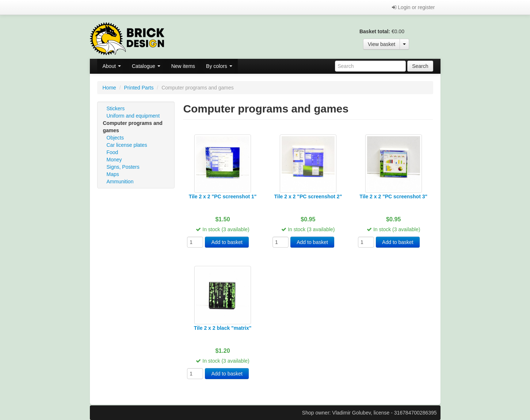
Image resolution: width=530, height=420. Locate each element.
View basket (382, 44)
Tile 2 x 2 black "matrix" (223, 328)
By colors (219, 66)
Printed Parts (139, 88)
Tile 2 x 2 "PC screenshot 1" (223, 196)
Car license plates (127, 145)
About (112, 66)
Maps (113, 174)
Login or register (413, 7)
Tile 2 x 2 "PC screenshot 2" (308, 196)
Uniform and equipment (133, 116)
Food (113, 152)
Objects (115, 138)
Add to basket (227, 242)
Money (114, 160)
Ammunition (120, 182)
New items (183, 66)
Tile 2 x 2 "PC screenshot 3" (393, 196)
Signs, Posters (123, 167)
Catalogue (146, 66)
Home (109, 88)
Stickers (116, 108)
